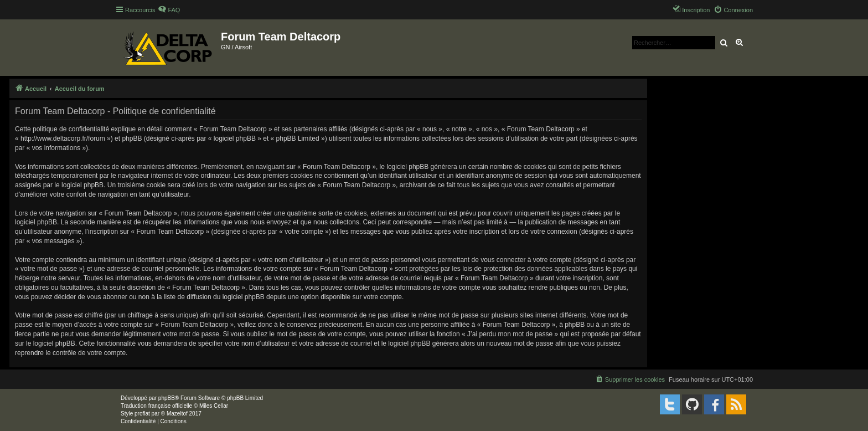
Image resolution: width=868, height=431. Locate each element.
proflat (142, 414)
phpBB (167, 398)
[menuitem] (169, 10)
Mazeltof (177, 414)
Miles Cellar (214, 406)
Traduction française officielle (156, 406)
